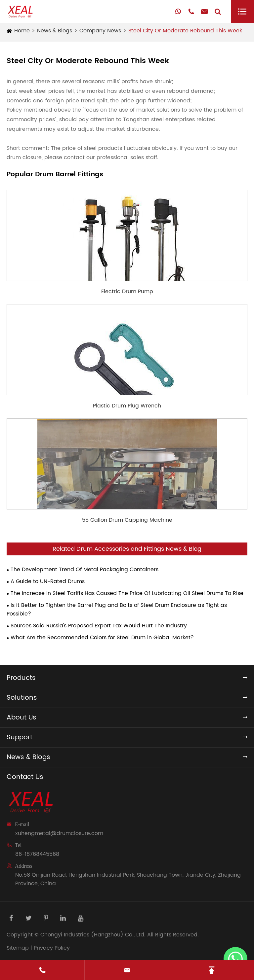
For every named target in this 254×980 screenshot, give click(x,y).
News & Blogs (55, 31)
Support (20, 737)
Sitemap (18, 948)
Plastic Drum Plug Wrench (127, 406)
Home (22, 31)
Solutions (22, 698)
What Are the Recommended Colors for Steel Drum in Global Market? (102, 638)
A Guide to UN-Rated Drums (48, 581)
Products (21, 678)
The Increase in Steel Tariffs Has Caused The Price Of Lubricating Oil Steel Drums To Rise (127, 593)
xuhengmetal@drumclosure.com (59, 833)
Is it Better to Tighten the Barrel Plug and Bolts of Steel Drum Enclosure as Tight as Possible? (117, 610)
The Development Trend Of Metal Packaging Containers (85, 570)
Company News (100, 31)
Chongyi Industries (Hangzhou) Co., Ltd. (93, 935)
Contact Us (25, 777)
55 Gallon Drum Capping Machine (127, 520)
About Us (21, 718)
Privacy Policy (52, 948)
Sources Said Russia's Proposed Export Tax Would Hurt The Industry (99, 626)
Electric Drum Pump (127, 292)
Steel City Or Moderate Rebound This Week (185, 31)
